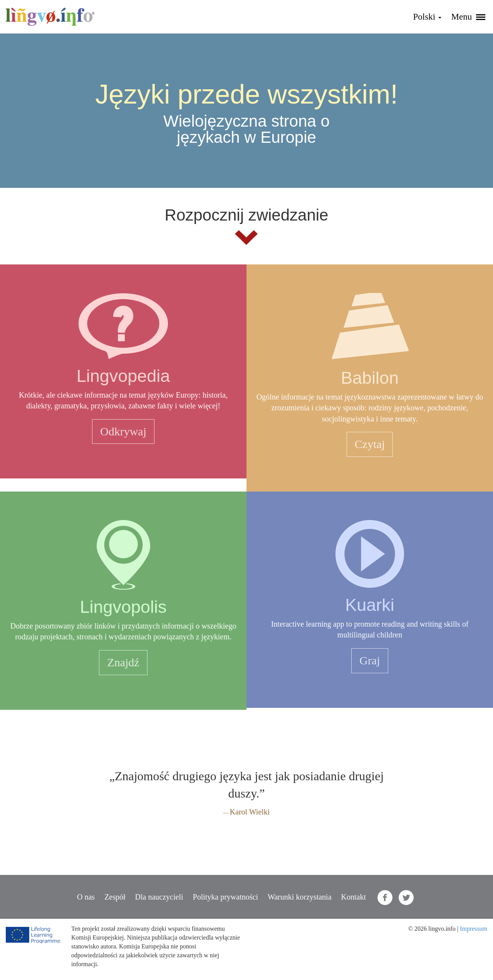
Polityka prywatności (226, 897)
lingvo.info (50, 17)
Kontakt (354, 897)
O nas (86, 897)
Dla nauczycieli (159, 897)
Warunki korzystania (300, 897)
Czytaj (370, 444)
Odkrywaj (123, 431)
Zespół (115, 897)
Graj (370, 660)
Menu (468, 17)
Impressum (474, 929)
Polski (427, 17)
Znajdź (123, 662)
